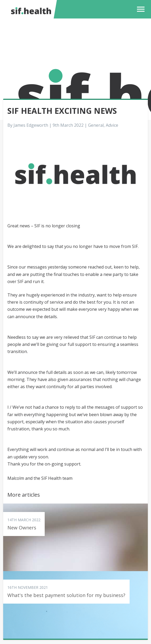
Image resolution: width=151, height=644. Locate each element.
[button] (139, 9)
